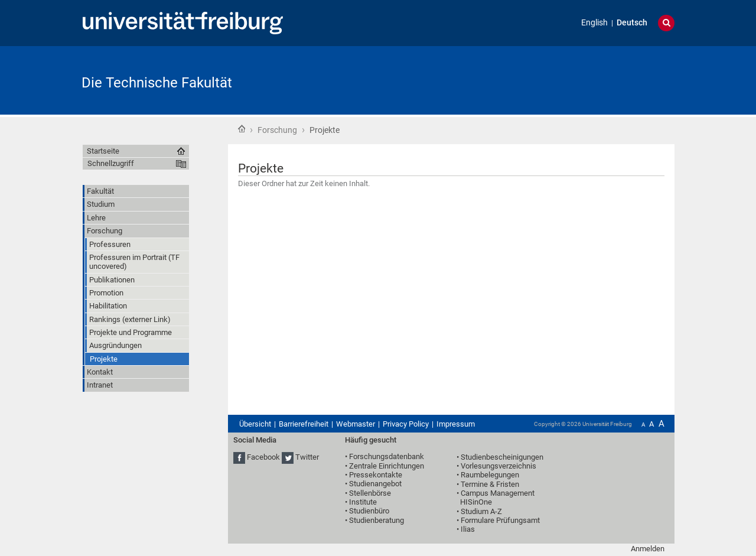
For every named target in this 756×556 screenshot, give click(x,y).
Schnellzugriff (111, 163)
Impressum (456, 424)
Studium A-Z (481, 511)
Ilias (468, 529)
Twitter (307, 457)
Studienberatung (377, 520)
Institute (363, 502)
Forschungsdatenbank (387, 456)
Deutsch (632, 23)
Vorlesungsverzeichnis (498, 466)
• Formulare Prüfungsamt (498, 520)
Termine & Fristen (490, 484)
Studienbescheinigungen (502, 457)
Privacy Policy (406, 424)
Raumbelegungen (490, 475)
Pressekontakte (376, 475)
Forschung (277, 130)
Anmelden (648, 549)
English (594, 23)
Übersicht (255, 424)
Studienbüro (369, 511)
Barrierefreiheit (304, 424)
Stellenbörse (370, 493)
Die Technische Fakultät (157, 83)
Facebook (263, 457)
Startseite (242, 129)
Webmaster (356, 424)
